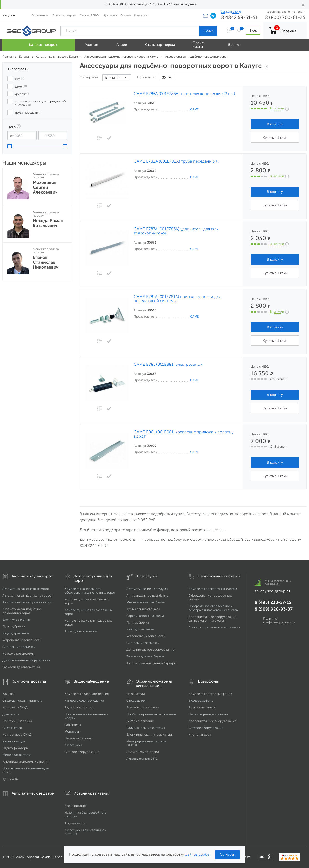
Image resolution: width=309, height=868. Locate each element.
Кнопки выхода (14, 741)
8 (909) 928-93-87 (274, 609)
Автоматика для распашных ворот (28, 595)
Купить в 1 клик (275, 138)
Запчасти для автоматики (21, 667)
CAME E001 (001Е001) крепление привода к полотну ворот (184, 434)
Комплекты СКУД (15, 707)
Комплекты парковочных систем (213, 589)
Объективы (73, 725)
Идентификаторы (15, 748)
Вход (253, 31)
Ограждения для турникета (22, 701)
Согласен (228, 855)
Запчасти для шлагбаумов (145, 656)
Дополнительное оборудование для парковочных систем (212, 619)
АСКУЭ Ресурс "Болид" (143, 752)
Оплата (126, 15)
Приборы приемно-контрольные (151, 714)
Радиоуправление (16, 633)
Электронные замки (17, 721)
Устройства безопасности (22, 640)
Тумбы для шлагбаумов (143, 609)
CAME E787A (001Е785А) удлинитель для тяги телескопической (176, 231)
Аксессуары (73, 745)
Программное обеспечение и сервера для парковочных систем (213, 608)
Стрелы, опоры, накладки (145, 616)
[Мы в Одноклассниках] (269, 857)
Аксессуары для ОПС (142, 759)
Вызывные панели (202, 707)
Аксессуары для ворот (81, 631)
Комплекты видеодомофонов (210, 694)
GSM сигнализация (140, 721)
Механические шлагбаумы (146, 602)
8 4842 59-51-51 (239, 17)
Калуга (7, 15)
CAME (194, 109)
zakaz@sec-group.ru (272, 591)
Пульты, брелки (14, 626)
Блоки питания (75, 806)
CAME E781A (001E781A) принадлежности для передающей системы (177, 299)
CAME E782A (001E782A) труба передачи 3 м (176, 161)
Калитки (8, 694)
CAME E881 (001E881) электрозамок (168, 364)
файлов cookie (197, 854)
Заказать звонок (232, 12)
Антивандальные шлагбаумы (147, 595)
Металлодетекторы (17, 755)
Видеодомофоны (201, 701)
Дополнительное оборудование (26, 660)
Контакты (141, 15)
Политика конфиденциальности (279, 620)
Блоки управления (16, 620)
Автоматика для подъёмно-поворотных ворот (22, 611)
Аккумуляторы (75, 823)
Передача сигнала (78, 738)
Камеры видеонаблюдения (84, 701)
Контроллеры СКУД (17, 734)
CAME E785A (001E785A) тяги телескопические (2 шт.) (184, 94)
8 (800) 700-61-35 (285, 17)
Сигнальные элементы (19, 647)
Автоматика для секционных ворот (28, 602)
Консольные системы (18, 653)
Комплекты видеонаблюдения (87, 694)
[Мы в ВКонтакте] (261, 857)
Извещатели (136, 694)
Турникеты (10, 779)
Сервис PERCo (90, 15)
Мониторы (72, 732)
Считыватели (12, 728)
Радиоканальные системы (146, 728)
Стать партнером (64, 15)
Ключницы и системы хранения (26, 762)
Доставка (110, 15)
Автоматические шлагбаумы (147, 589)
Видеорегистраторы (80, 707)
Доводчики (11, 714)
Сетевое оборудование (82, 752)
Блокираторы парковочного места (214, 627)
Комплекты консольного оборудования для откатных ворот (90, 591)
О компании (40, 15)
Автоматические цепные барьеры (151, 663)
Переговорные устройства (209, 714)
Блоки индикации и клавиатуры (150, 734)
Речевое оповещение (143, 707)
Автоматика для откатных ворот (26, 589)
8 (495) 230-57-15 (273, 602)
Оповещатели (137, 701)
